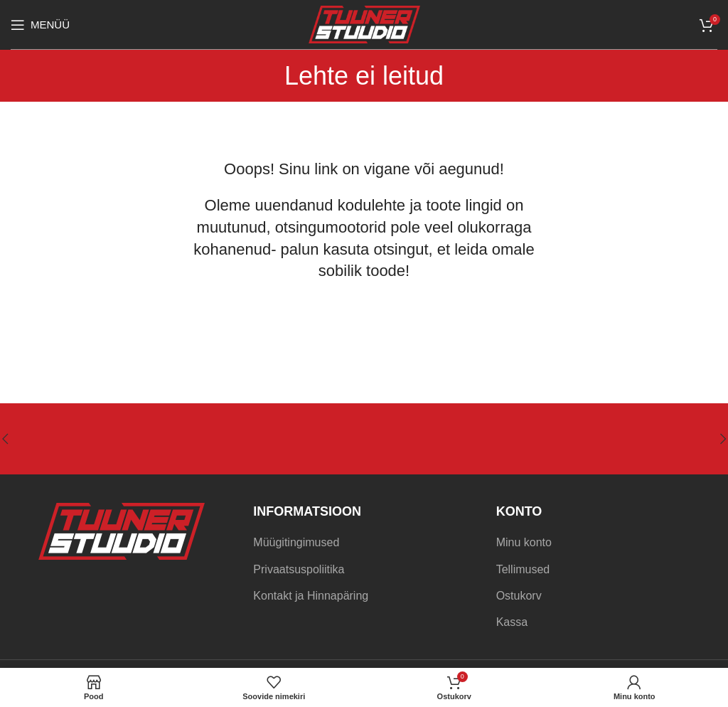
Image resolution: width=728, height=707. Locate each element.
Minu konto (524, 542)
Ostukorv (519, 596)
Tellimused (523, 569)
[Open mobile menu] (40, 25)
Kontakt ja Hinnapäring (311, 596)
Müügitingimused (296, 542)
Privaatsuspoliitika (299, 569)
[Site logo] (364, 24)
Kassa (512, 622)
